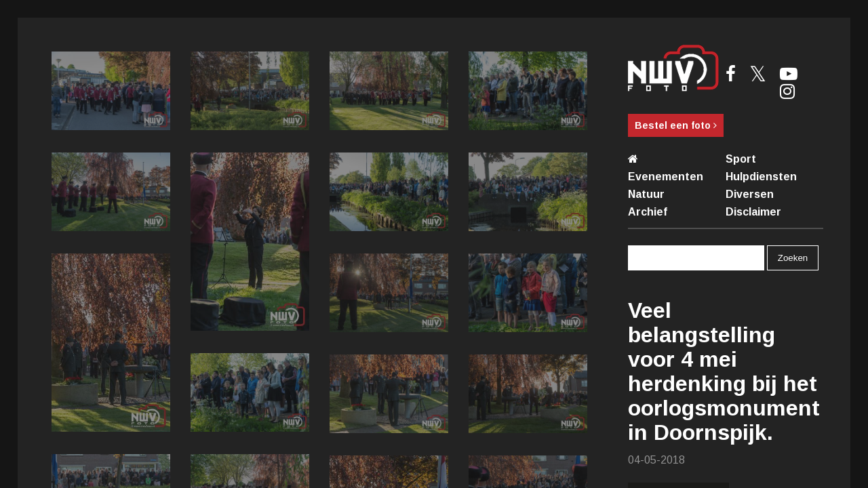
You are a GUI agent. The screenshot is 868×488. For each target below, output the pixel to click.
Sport (741, 159)
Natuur (646, 194)
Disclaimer (753, 212)
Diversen (750, 194)
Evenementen (666, 177)
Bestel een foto (676, 125)
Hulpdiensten (761, 177)
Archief (648, 212)
